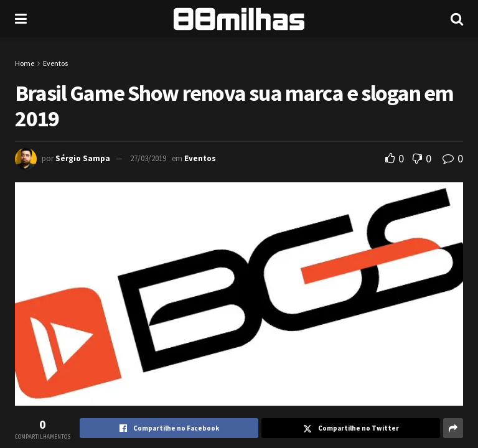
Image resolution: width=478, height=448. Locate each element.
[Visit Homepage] (239, 19)
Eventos (55, 63)
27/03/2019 (148, 158)
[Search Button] (457, 19)
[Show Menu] (21, 19)
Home (25, 63)
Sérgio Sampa (83, 158)
